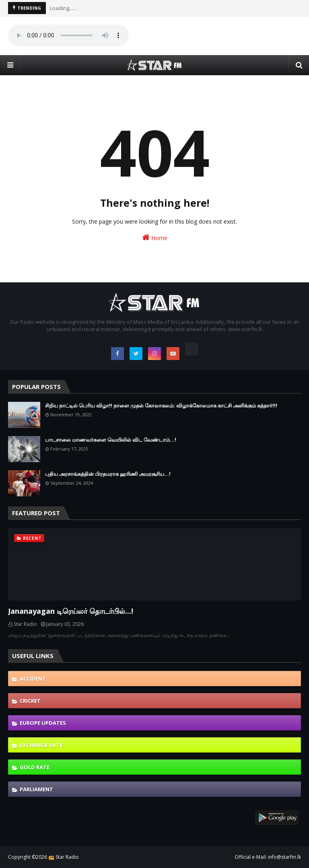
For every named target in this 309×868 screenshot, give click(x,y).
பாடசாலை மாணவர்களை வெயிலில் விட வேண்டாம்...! (111, 440)
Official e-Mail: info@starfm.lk (268, 857)
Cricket (30, 701)
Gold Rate (35, 767)
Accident (33, 679)
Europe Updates (43, 723)
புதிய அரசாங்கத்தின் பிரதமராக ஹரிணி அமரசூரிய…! (108, 474)
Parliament (36, 789)
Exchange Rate (41, 745)
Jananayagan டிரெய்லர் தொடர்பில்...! (71, 611)
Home (155, 238)
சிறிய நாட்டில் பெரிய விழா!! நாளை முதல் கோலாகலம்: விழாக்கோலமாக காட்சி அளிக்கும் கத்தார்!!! (161, 405)
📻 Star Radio (64, 857)
